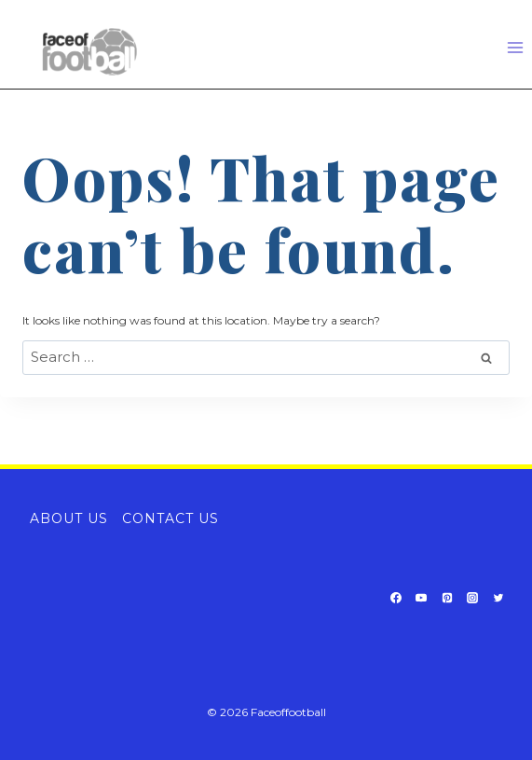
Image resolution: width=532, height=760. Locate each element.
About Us (69, 518)
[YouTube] (421, 598)
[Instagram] (472, 598)
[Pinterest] (447, 598)
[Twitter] (498, 598)
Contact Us (171, 518)
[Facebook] (396, 598)
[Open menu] (515, 47)
